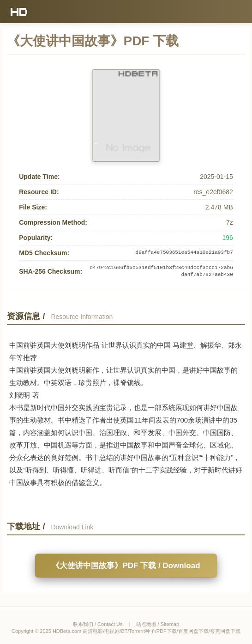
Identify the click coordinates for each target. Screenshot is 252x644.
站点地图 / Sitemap (158, 624)
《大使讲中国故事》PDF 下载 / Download (126, 566)
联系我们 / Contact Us (98, 624)
